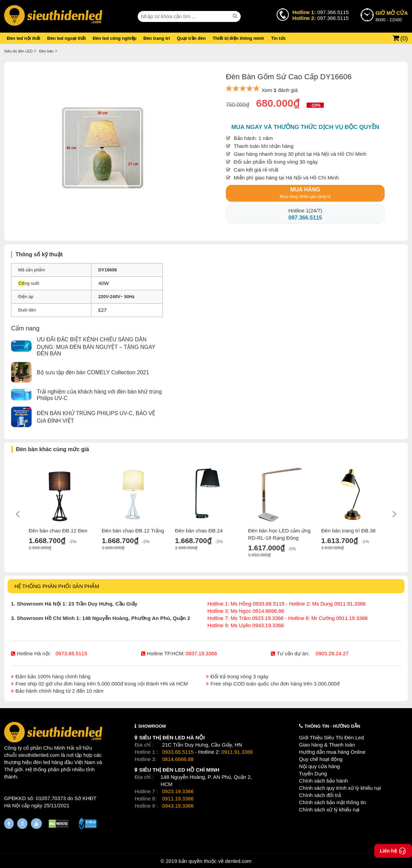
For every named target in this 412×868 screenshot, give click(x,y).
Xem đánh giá (280, 90)
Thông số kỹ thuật (39, 254)
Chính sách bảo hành (323, 781)
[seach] (236, 16)
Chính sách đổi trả (320, 795)
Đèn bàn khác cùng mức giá (53, 449)
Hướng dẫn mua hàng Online (332, 752)
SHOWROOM (152, 726)
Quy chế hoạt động (321, 759)
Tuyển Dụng (313, 773)
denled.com (238, 861)
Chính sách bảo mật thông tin (333, 802)
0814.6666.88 (178, 759)
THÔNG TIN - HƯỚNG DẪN (332, 726)
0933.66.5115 (178, 752)
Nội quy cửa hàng (319, 766)
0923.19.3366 (178, 791)
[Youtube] (36, 824)
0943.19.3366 (178, 806)
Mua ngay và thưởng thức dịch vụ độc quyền (305, 127)
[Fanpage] (9, 824)
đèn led (42, 762)
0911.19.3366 (178, 799)
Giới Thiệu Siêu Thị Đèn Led (331, 737)
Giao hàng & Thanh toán (327, 745)
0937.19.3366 (202, 653)
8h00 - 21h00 (392, 16)
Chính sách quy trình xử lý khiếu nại (340, 788)
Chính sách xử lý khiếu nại (329, 810)
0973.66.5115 (71, 653)
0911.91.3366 (237, 752)
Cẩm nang (25, 328)
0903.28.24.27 (332, 653)
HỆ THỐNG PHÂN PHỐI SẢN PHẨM (57, 586)
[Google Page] (22, 824)
